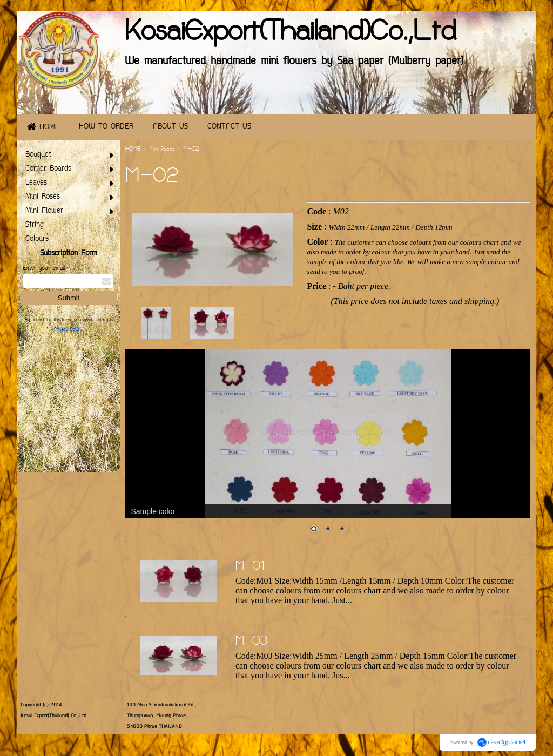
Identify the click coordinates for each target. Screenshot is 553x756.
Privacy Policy (68, 330)
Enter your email (44, 269)
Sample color (153, 511)
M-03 (251, 642)
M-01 (250, 567)
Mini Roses (162, 150)
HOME (133, 150)
